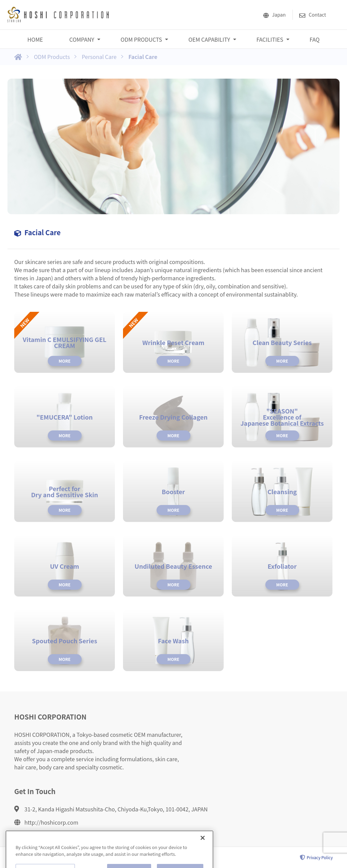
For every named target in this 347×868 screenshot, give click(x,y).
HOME (35, 39)
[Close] (203, 849)
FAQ (315, 39)
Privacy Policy (316, 857)
